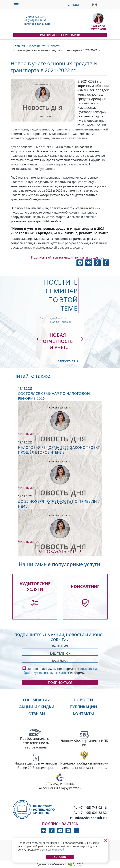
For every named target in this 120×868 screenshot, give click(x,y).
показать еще (60, 551)
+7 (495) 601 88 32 (35, 20)
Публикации (83, 707)
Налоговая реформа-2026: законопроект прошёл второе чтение (59, 450)
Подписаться (60, 683)
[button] (38, 339)
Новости (83, 700)
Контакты (83, 714)
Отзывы (37, 714)
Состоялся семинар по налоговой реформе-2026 (54, 396)
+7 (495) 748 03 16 (35, 17)
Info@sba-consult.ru (88, 818)
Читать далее (29, 434)
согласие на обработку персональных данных (59, 671)
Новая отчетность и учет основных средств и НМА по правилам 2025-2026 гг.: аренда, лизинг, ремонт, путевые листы (58, 341)
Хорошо (60, 857)
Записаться (69, 361)
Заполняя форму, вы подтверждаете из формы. (59, 670)
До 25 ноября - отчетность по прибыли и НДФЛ (59, 504)
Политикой (57, 850)
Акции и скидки (37, 707)
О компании (37, 700)
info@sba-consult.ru (37, 24)
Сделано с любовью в (60, 864)
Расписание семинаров (60, 35)
